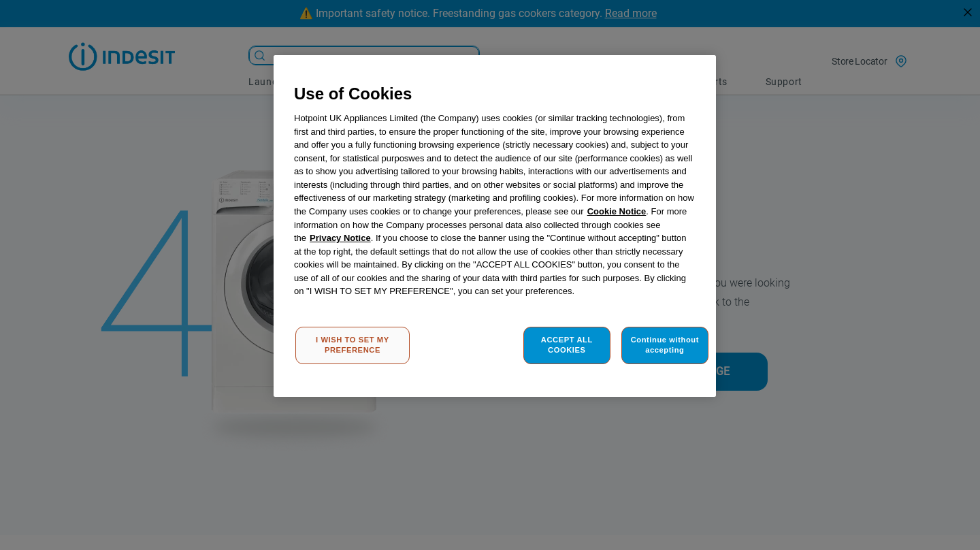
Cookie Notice (617, 211)
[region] (495, 226)
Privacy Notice (340, 238)
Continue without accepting (665, 345)
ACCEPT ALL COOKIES (567, 345)
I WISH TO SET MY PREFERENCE (353, 345)
